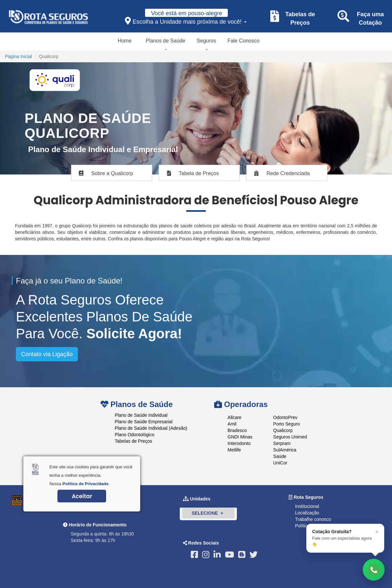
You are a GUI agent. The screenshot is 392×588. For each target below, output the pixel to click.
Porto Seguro (287, 424)
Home (125, 41)
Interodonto (239, 443)
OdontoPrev (285, 417)
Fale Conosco (244, 41)
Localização (307, 513)
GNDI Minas (240, 437)
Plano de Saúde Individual (141, 415)
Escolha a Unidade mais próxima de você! (186, 21)
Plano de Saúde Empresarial (144, 422)
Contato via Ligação (47, 354)
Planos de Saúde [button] (165, 41)
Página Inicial (18, 56)
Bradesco (237, 430)
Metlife (234, 450)
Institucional (307, 506)
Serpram (282, 443)
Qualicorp (283, 430)
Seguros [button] (206, 41)
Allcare (234, 417)
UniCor (280, 463)
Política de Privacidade (86, 484)
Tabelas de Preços (134, 441)
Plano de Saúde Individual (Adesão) (151, 428)
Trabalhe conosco (313, 519)
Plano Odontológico (135, 435)
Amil (232, 424)
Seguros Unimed (290, 437)
